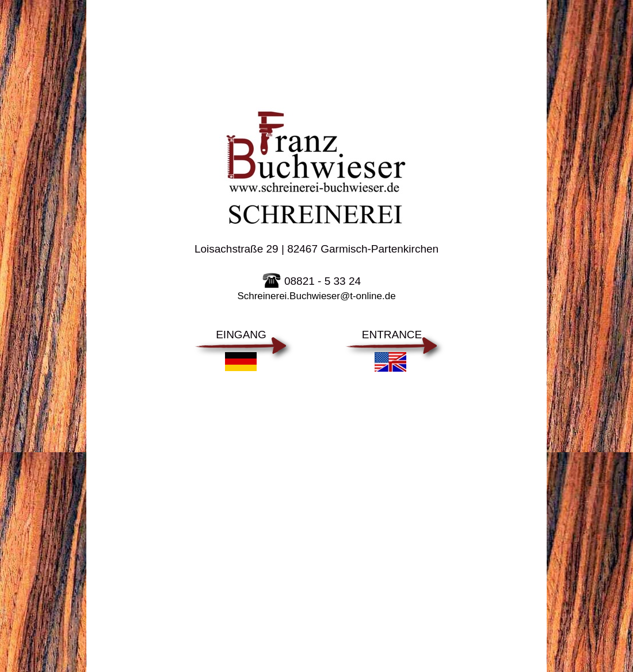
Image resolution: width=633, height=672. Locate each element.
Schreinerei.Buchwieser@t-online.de (316, 296)
